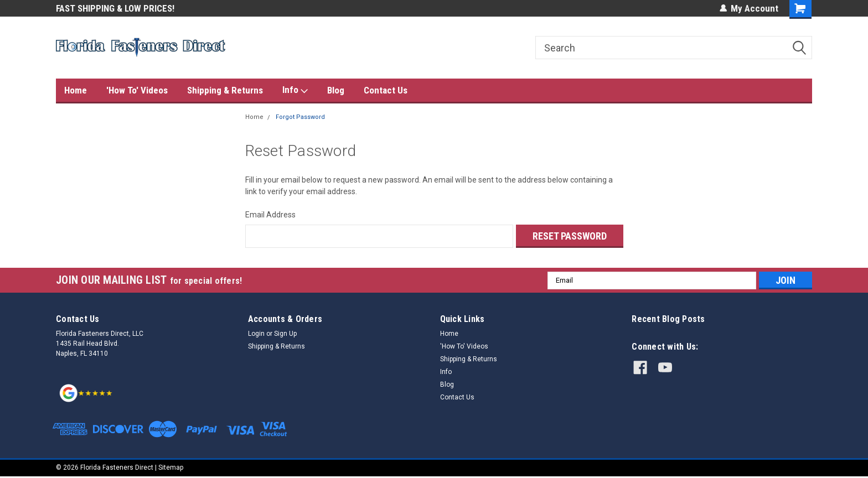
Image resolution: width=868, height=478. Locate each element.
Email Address (270, 215)
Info (295, 90)
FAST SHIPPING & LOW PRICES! (115, 8)
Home (76, 90)
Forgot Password (300, 117)
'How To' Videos (137, 90)
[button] (86, 392)
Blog (336, 90)
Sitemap (171, 467)
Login (256, 334)
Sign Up (285, 334)
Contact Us (386, 90)
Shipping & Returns (225, 90)
